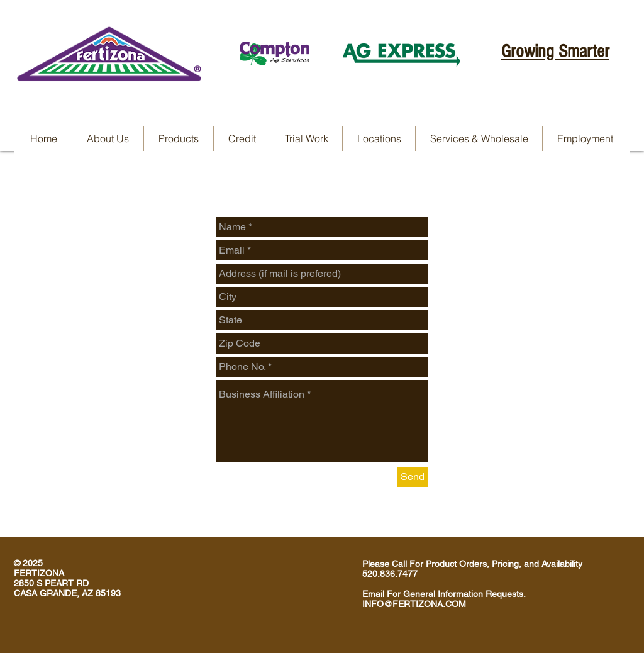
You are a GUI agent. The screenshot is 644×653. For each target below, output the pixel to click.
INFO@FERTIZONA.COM (414, 604)
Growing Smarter (555, 52)
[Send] (413, 477)
